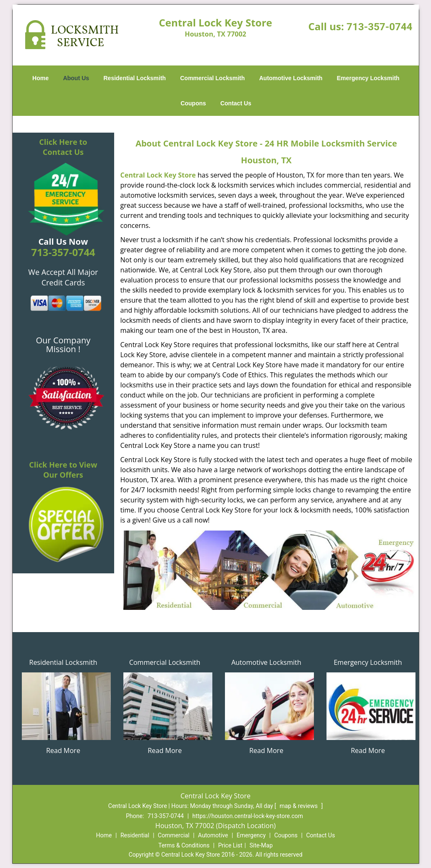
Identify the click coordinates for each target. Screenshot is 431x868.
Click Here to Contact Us (63, 147)
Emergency (251, 835)
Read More (63, 750)
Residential (135, 835)
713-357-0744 (380, 27)
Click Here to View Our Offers (63, 470)
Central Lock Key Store (158, 175)
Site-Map (261, 845)
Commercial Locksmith (212, 78)
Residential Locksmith (135, 78)
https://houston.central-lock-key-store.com (248, 816)
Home (40, 78)
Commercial (174, 835)
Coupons (193, 103)
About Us (76, 78)
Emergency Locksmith (368, 78)
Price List (230, 845)
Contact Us (236, 103)
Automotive (213, 835)
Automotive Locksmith (291, 78)
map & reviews (299, 806)
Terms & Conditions (184, 845)
